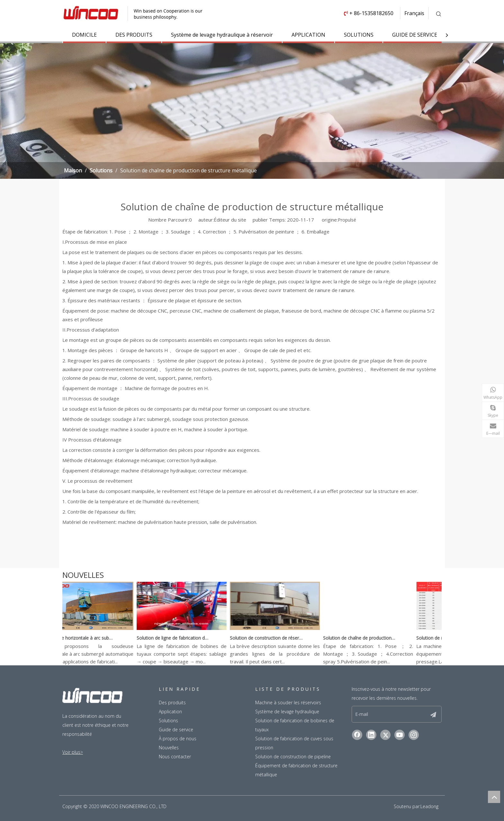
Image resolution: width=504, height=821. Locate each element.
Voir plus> (73, 752)
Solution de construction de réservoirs (274, 638)
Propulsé (347, 220)
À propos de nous (178, 739)
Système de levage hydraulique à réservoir (222, 35)
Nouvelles (169, 748)
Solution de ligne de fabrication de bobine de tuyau (180, 638)
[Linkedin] (371, 735)
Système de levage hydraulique (287, 712)
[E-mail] (389, 714)
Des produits (172, 702)
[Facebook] (357, 735)
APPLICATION (308, 35)
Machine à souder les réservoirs (288, 702)
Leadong (429, 806)
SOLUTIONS (359, 35)
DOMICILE (84, 35)
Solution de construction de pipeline (293, 757)
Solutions (168, 721)
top (494, 797)
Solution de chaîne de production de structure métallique (367, 638)
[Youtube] (400, 735)
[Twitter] (385, 735)
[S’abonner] (433, 714)
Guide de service (176, 730)
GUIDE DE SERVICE (415, 35)
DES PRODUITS (134, 35)
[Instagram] (414, 735)
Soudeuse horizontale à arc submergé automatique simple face (87, 638)
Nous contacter (175, 757)
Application (170, 712)
